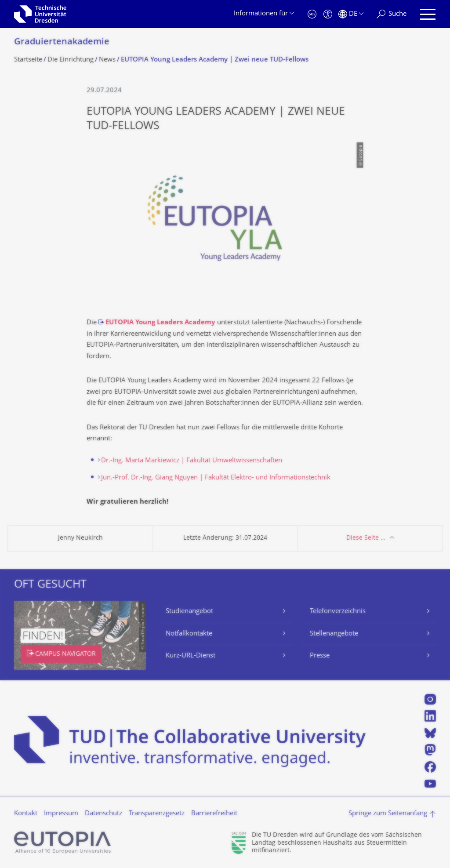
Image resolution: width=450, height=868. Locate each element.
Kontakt (26, 814)
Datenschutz (103, 814)
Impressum (61, 814)
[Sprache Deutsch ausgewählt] (351, 14)
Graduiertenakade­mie (62, 42)
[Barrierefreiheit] (328, 14)
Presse (320, 656)
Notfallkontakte (189, 634)
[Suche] (392, 14)
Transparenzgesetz (157, 814)
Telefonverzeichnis (338, 612)
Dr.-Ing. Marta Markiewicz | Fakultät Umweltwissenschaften (192, 461)
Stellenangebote (334, 634)
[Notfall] (312, 14)
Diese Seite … (366, 538)
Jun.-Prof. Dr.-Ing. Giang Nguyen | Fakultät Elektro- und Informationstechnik (216, 478)
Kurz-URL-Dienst (191, 656)
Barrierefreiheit (214, 814)
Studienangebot (189, 612)
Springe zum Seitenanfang (388, 814)
